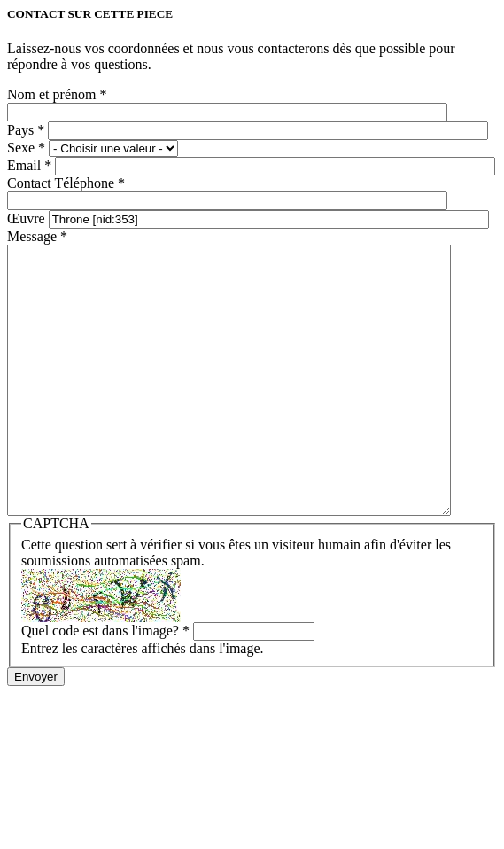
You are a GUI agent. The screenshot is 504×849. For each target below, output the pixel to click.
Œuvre (28, 218)
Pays (26, 130)
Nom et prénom (57, 94)
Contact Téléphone (66, 183)
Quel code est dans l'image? (105, 684)
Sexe (26, 148)
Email (29, 165)
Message (37, 236)
